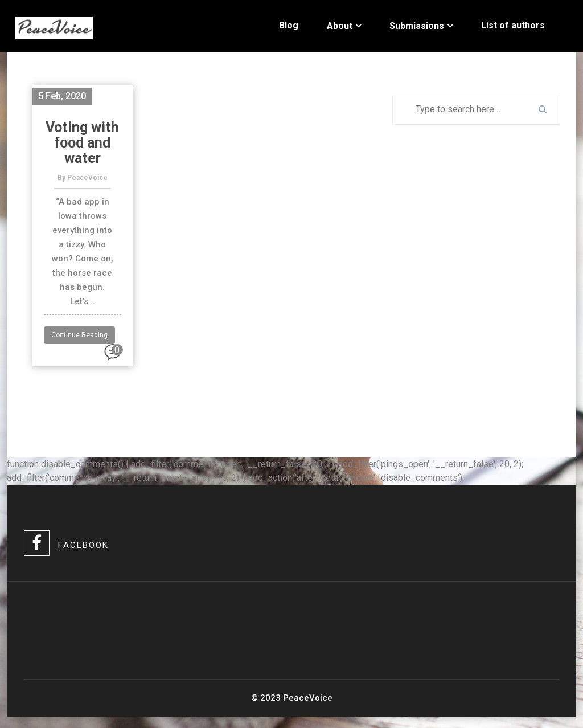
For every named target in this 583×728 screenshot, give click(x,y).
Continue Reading (79, 335)
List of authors (513, 25)
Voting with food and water (82, 143)
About (340, 26)
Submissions (417, 26)
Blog (289, 25)
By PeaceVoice (83, 178)
